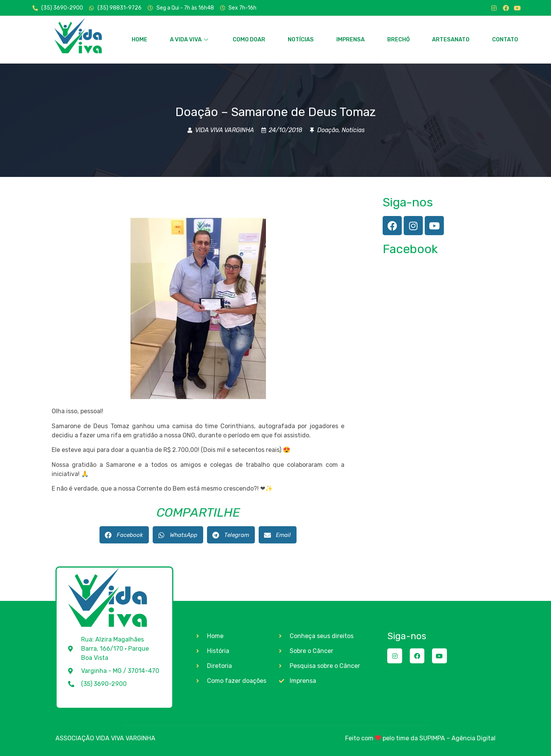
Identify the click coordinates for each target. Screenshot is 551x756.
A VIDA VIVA (189, 39)
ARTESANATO (451, 39)
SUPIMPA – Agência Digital (457, 738)
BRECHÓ (398, 39)
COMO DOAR (249, 39)
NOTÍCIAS (301, 39)
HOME (139, 39)
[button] (124, 535)
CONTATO (505, 39)
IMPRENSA (350, 39)
